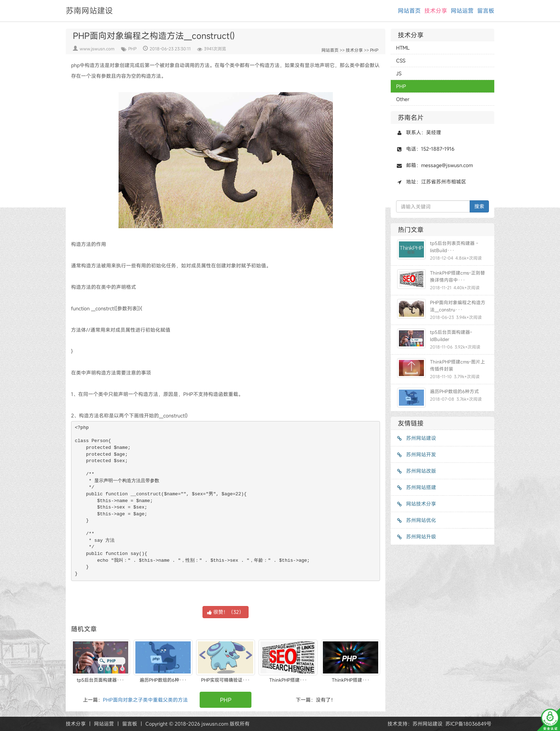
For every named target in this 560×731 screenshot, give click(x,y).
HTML (403, 48)
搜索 (479, 206)
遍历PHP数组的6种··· (163, 680)
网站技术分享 (416, 504)
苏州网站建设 (416, 438)
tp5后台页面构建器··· (101, 680)
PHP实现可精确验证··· (226, 680)
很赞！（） (226, 612)
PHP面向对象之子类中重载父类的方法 (145, 700)
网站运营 (462, 11)
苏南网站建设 (89, 11)
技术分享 (436, 11)
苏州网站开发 (416, 454)
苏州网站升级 (416, 537)
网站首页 (409, 11)
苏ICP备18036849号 (468, 724)
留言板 (486, 11)
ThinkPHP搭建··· (288, 680)
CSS (401, 61)
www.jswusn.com (97, 49)
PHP (132, 49)
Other (403, 99)
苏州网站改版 (416, 471)
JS (399, 73)
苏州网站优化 (416, 520)
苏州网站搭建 (416, 487)
